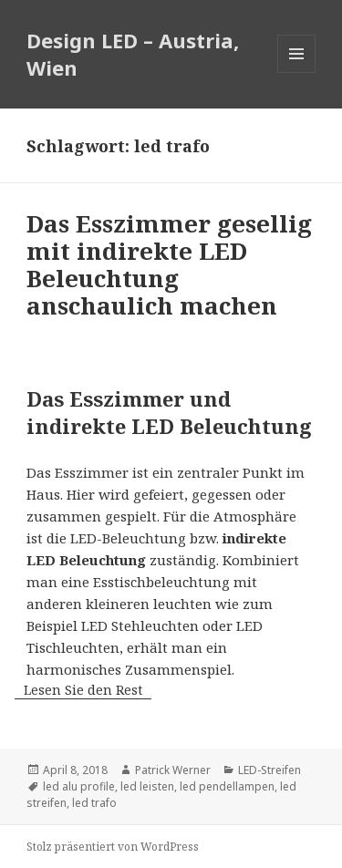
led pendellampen (227, 786)
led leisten (147, 786)
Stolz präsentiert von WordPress (113, 847)
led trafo (94, 803)
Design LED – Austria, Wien (133, 54)
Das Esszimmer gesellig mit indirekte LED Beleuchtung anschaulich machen (169, 264)
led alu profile (79, 786)
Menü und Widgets (297, 72)
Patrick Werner (173, 770)
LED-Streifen (269, 770)
